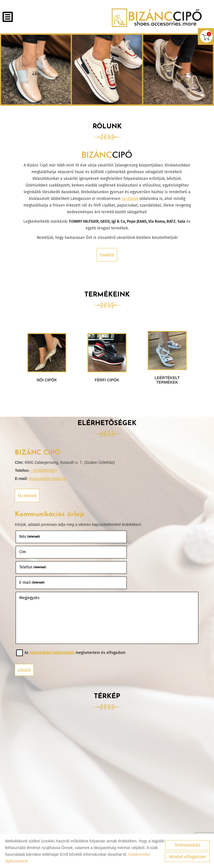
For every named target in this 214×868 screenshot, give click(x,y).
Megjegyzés (31, 566)
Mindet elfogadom (187, 857)
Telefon (35, 551)
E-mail (124, 551)
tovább (107, 254)
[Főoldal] (155, 18)
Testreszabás (187, 845)
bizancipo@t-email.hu (50, 479)
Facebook (130, 198)
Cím (115, 536)
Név (32, 536)
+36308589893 (46, 471)
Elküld (26, 639)
